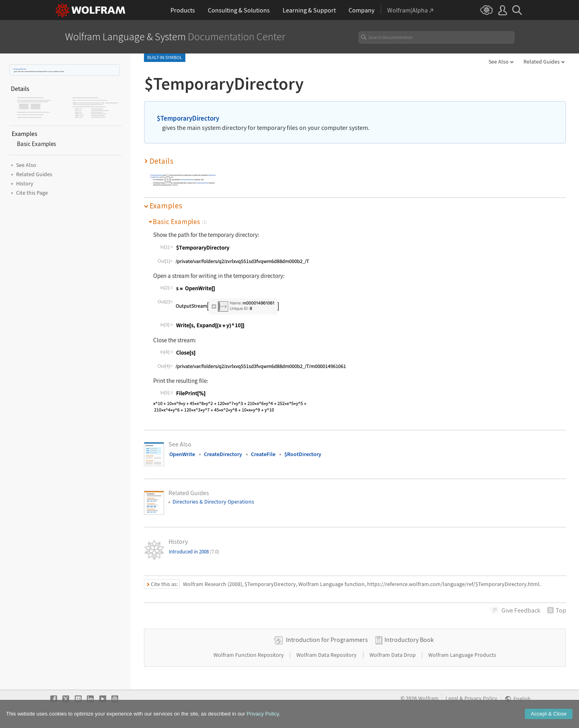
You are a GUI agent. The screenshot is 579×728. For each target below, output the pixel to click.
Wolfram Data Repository (327, 655)
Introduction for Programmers (327, 640)
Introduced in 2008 (194, 552)
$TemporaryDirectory (20, 69)
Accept (549, 719)
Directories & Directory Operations (213, 502)
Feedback (521, 610)
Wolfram (428, 698)
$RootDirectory (303, 454)
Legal (452, 698)
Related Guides (542, 62)
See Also (499, 62)
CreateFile (263, 454)
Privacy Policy (481, 698)
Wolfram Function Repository (249, 655)
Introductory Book (409, 640)
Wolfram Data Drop (393, 655)
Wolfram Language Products (462, 655)
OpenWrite (182, 454)
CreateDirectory (223, 454)
